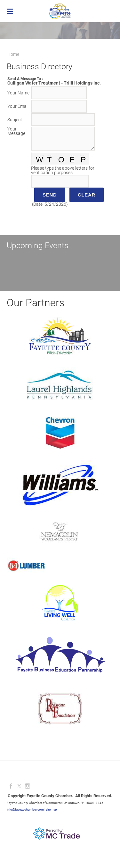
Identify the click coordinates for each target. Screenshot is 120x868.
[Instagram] (28, 786)
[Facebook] (11, 786)
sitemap (51, 809)
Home (13, 54)
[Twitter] (19, 786)
